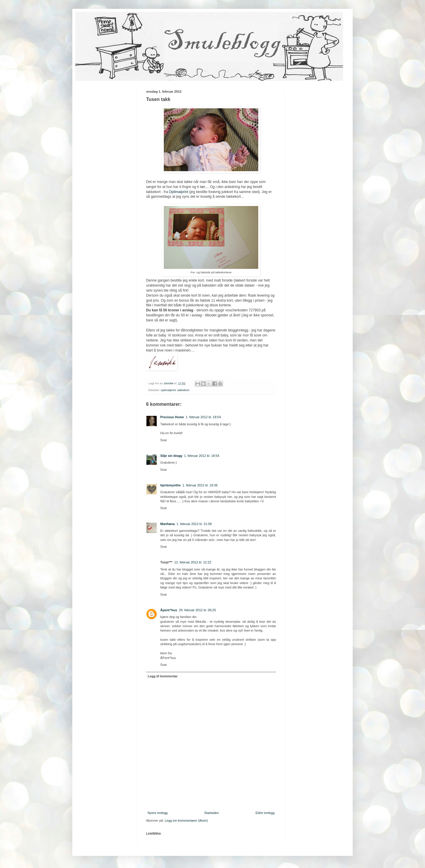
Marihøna (167, 524)
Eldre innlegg (265, 813)
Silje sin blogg (171, 456)
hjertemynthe (170, 485)
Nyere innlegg (158, 813)
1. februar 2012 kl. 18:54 (203, 417)
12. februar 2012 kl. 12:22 (193, 562)
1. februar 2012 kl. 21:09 (194, 524)
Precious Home (172, 417)
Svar (164, 440)
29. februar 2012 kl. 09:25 (197, 610)
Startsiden (212, 813)
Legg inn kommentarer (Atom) (186, 820)
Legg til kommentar (163, 676)
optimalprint (168, 390)
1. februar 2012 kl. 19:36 (200, 485)
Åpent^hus (169, 610)
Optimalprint (178, 192)
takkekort (183, 390)
